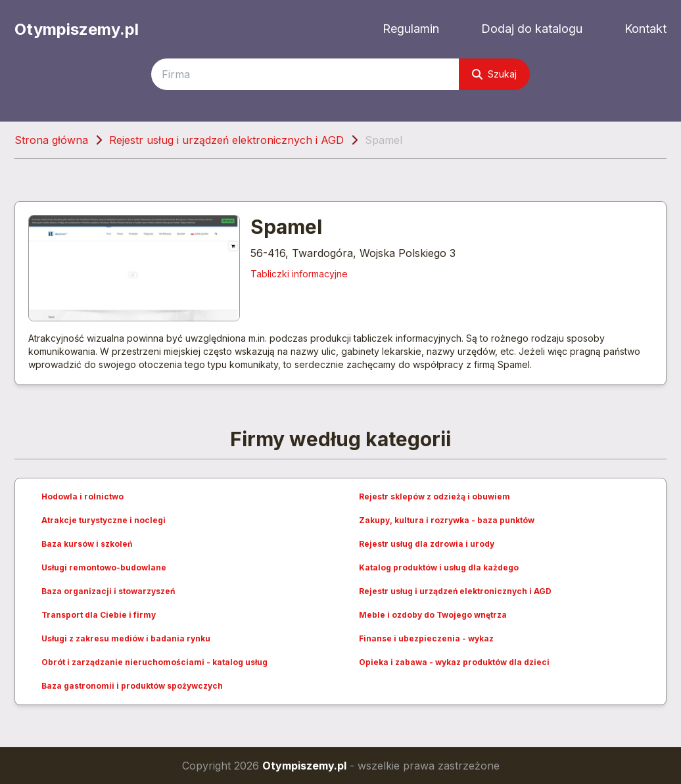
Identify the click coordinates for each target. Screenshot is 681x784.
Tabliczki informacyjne (299, 274)
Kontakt (646, 29)
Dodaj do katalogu (532, 29)
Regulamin (411, 29)
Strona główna (51, 140)
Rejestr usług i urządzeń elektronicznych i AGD (226, 140)
